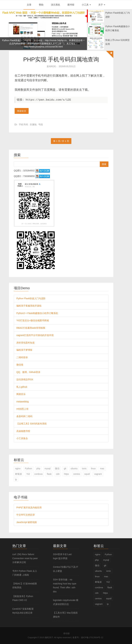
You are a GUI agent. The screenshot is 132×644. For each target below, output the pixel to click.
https (66, 474)
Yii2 (28, 474)
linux (93, 468)
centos (77, 474)
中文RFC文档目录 (26, 515)
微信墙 (20, 365)
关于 (102, 5)
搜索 (104, 164)
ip (16, 479)
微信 (57, 468)
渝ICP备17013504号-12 (92, 637)
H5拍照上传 (22, 409)
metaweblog (23, 402)
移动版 (67, 633)
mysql (48, 468)
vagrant (98, 474)
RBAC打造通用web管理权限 (31, 328)
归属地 (33, 125)
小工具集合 (22, 438)
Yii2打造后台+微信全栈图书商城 (33, 320)
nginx (18, 468)
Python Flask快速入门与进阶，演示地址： (23, 40)
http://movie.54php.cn (56, 40)
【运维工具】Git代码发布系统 (32, 424)
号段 (41, 125)
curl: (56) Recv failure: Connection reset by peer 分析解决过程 (25, 558)
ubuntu (74, 468)
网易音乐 (21, 394)
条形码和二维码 (24, 416)
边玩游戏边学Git (25, 379)
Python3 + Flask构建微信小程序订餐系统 (37, 313)
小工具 (86, 5)
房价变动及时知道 (26, 343)
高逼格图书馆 (23, 431)
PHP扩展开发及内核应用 (29, 507)
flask (49, 474)
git (65, 468)
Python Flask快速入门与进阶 (31, 298)
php (38, 468)
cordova (39, 474)
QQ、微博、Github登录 (28, 372)
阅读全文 (22, 111)
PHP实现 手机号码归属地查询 (61, 59)
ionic (84, 468)
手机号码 (23, 125)
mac (102, 468)
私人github (22, 387)
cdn (58, 474)
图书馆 (71, 5)
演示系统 (55, 5)
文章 (29, 5)
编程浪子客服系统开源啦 (29, 306)
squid (87, 474)
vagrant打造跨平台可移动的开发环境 (35, 335)
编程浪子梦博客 (24, 350)
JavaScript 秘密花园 (27, 522)
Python (28, 468)
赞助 (41, 5)
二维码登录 (22, 357)
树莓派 (19, 474)
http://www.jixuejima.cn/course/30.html (43, 47)
